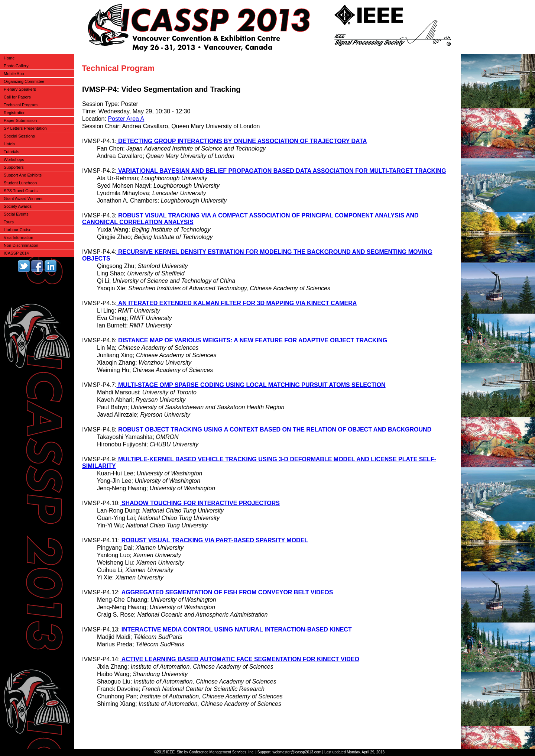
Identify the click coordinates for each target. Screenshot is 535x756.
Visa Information (18, 238)
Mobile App (14, 74)
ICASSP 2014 (16, 253)
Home (9, 58)
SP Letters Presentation (25, 128)
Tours (9, 222)
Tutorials (12, 152)
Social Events (16, 214)
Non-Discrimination (21, 245)
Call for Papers (17, 97)
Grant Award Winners (23, 198)
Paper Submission (20, 120)
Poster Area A (126, 119)
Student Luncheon (20, 183)
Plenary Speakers (20, 89)
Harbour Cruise (18, 230)
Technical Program (21, 105)
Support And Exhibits (23, 175)
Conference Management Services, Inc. (222, 752)
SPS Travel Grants (21, 191)
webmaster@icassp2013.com (297, 752)
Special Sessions (19, 136)
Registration (15, 113)
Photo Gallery (16, 66)
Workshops (14, 159)
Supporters (14, 167)
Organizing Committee (24, 81)
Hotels (9, 144)
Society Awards (18, 206)
